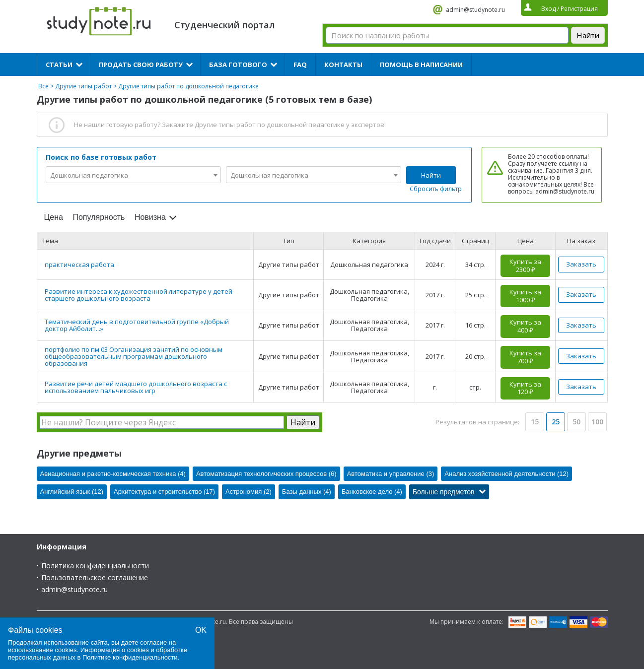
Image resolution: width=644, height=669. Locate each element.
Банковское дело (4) (372, 492)
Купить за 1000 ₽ (525, 296)
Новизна (150, 217)
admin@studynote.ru (475, 10)
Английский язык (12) (72, 492)
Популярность (99, 217)
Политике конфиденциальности (130, 657)
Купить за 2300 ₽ (525, 266)
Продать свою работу (141, 65)
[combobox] (133, 175)
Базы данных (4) (307, 492)
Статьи (59, 65)
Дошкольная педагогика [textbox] (89, 175)
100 (597, 422)
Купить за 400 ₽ (525, 326)
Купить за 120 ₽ (525, 388)
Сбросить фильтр (436, 189)
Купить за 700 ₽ (525, 357)
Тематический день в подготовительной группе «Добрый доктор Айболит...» (137, 325)
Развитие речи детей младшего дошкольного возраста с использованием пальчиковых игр (136, 387)
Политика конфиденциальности (95, 566)
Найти (431, 175)
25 (556, 422)
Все (43, 86)
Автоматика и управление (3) (391, 474)
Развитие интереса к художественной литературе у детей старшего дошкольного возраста (139, 295)
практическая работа (79, 265)
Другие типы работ (83, 86)
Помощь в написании (421, 65)
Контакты (343, 65)
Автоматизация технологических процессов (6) (266, 474)
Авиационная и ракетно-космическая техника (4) (113, 474)
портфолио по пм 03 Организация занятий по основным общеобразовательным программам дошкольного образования (134, 356)
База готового (238, 65)
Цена (54, 217)
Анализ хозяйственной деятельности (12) (506, 474)
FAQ (300, 65)
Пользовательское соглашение (95, 577)
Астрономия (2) (249, 492)
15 (535, 422)
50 (576, 422)
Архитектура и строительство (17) (164, 492)
